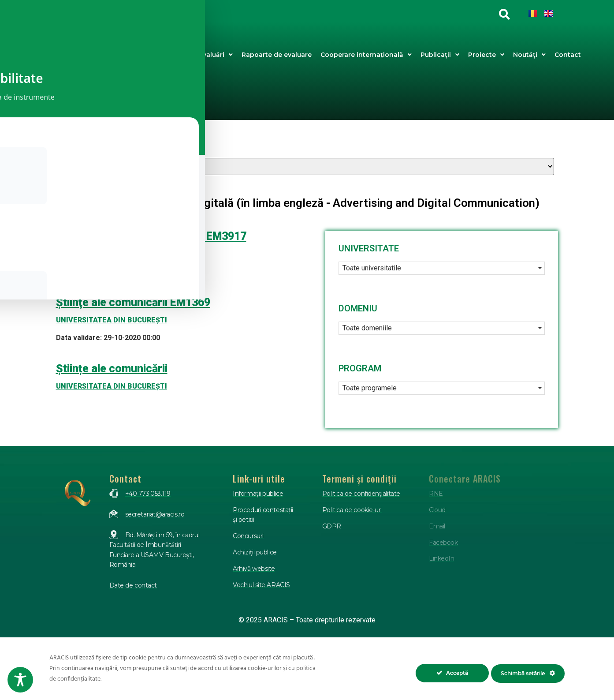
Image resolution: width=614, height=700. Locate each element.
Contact (568, 55)
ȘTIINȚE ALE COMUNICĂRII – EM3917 (151, 236)
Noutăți (529, 55)
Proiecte (486, 55)
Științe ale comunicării (112, 369)
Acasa (123, 55)
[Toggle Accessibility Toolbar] (20, 680)
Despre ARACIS (162, 55)
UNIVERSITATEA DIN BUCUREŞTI (112, 254)
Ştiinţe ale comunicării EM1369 (133, 302)
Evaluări (216, 55)
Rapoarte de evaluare (277, 55)
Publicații (440, 55)
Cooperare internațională (366, 55)
